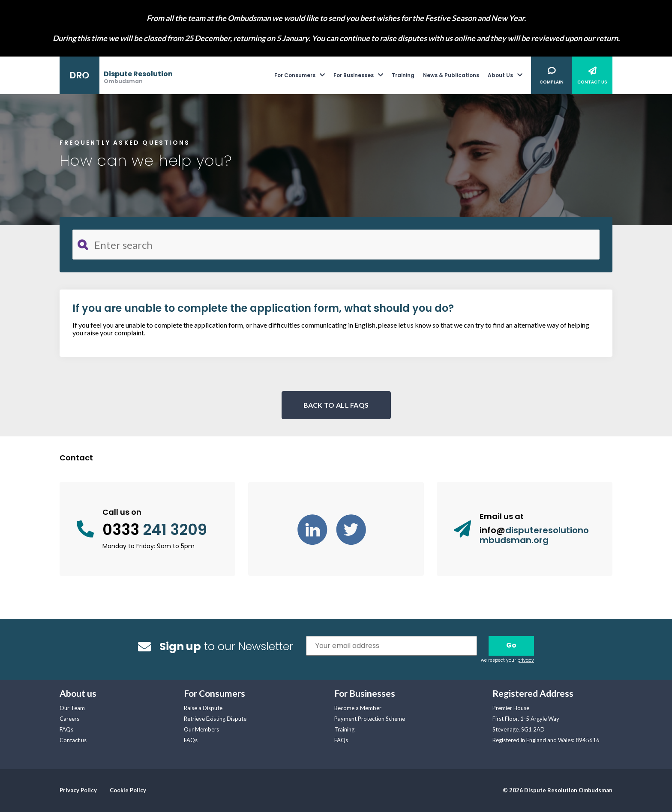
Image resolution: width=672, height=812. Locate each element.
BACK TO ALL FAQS (336, 405)
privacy (526, 660)
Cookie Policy (128, 790)
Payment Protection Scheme (370, 719)
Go (511, 645)
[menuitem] (304, 75)
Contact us (73, 740)
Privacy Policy (78, 790)
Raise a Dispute (203, 708)
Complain (552, 82)
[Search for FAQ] (336, 245)
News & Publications (451, 75)
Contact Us (592, 82)
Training (403, 75)
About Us (500, 75)
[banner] (116, 76)
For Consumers (295, 75)
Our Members (201, 729)
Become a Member (358, 708)
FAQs (66, 729)
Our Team (72, 708)
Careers (69, 719)
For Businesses (354, 75)
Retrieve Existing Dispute (215, 719)
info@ (534, 535)
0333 (155, 530)
